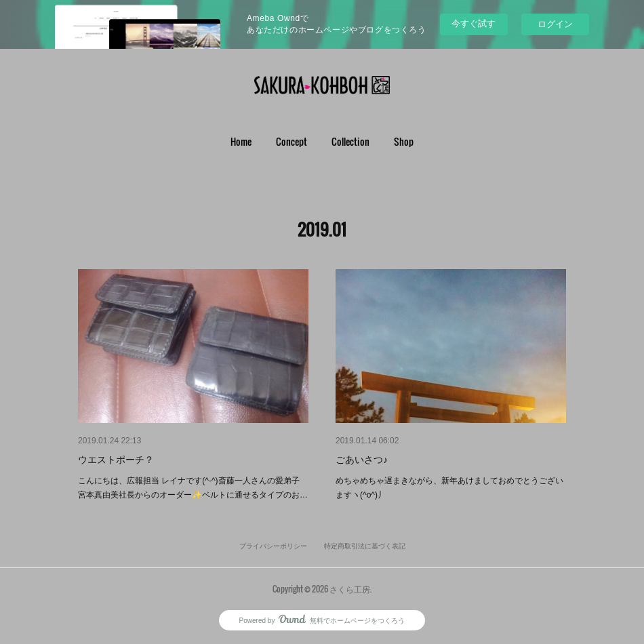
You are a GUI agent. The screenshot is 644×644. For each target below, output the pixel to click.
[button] (241, 142)
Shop (404, 141)
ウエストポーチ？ (116, 460)
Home (241, 141)
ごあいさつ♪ (362, 460)
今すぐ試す (474, 23)
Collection (350, 141)
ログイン (555, 24)
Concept (291, 141)
